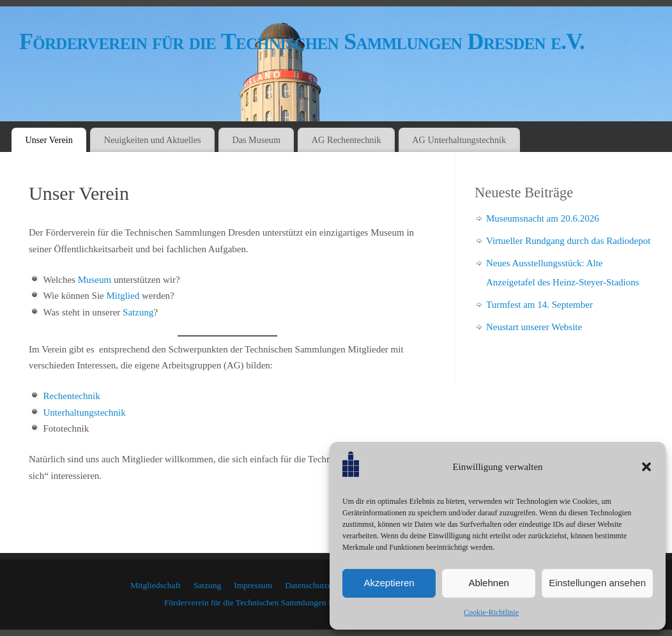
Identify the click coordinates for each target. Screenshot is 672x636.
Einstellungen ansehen (597, 583)
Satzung (138, 312)
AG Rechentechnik (347, 140)
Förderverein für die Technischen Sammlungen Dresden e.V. (302, 42)
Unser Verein (49, 140)
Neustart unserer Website (534, 327)
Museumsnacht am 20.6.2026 (543, 218)
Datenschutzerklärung (323, 585)
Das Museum (256, 140)
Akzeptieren (389, 583)
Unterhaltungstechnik (85, 413)
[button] (646, 467)
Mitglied (123, 296)
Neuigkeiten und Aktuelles (153, 140)
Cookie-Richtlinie (491, 612)
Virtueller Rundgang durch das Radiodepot (568, 241)
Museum (95, 280)
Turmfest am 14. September (539, 305)
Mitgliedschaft (156, 585)
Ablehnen (488, 583)
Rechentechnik (72, 396)
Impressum (253, 585)
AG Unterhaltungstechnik (459, 140)
